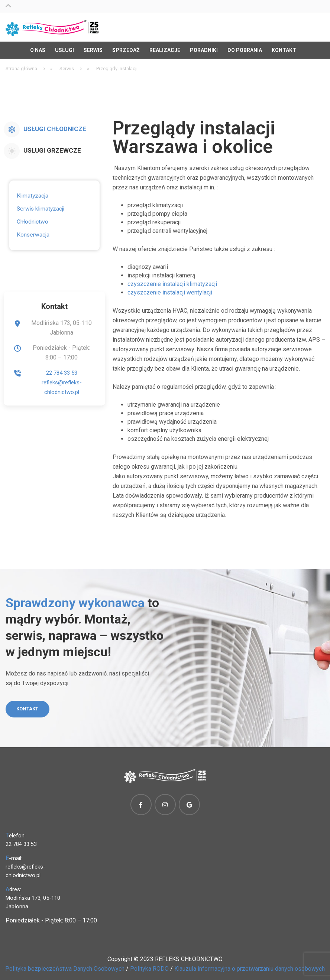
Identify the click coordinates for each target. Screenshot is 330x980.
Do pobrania (245, 47)
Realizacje (165, 47)
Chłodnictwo (32, 219)
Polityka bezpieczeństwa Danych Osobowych (65, 968)
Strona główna (21, 66)
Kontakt (284, 47)
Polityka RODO (149, 968)
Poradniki (204, 47)
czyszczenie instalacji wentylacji (170, 289)
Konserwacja (33, 232)
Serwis (93, 47)
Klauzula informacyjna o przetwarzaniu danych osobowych (250, 968)
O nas (38, 47)
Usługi (64, 47)
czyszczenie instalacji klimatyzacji (172, 281)
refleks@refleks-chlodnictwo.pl (26, 870)
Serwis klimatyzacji (40, 206)
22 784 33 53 (62, 370)
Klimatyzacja (32, 193)
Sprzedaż (126, 47)
